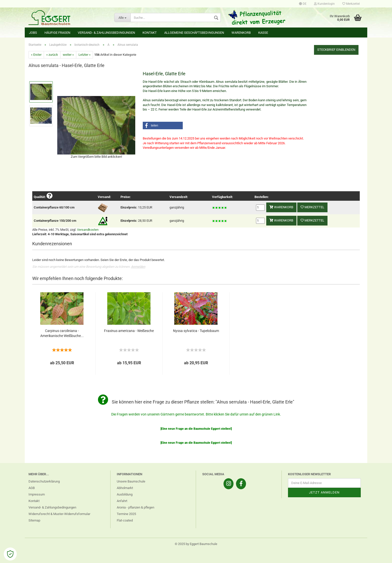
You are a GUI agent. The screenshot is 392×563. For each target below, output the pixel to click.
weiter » (68, 55)
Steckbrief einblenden (336, 50)
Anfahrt (122, 501)
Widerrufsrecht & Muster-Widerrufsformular (59, 514)
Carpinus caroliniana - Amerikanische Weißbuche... (62, 333)
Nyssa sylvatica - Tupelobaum (196, 331)
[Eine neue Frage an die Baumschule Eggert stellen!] (196, 429)
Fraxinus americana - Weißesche (129, 331)
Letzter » (84, 55)
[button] (163, 125)
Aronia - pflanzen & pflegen (135, 507)
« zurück (52, 55)
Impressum (37, 494)
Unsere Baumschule (131, 481)
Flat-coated (125, 520)
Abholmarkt (125, 488)
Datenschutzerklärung (44, 481)
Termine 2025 (126, 514)
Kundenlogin (324, 4)
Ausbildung (125, 494)
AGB (32, 488)
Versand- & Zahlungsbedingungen (106, 33)
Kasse (263, 33)
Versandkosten (88, 230)
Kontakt (150, 33)
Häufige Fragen (57, 33)
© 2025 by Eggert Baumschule (196, 544)
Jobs (33, 33)
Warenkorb (241, 33)
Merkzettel (351, 4)
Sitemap (34, 520)
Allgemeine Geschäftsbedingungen (194, 33)
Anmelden (138, 267)
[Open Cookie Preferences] (10, 554)
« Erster (36, 55)
